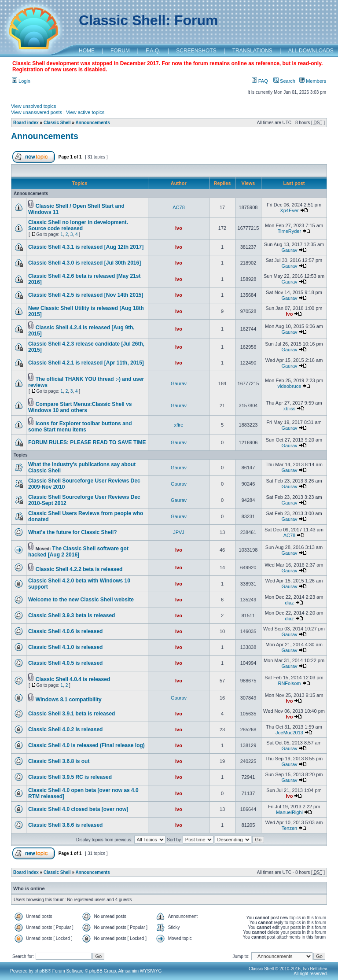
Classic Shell (57, 123)
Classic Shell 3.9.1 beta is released (72, 714)
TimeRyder (289, 231)
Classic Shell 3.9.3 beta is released (72, 615)
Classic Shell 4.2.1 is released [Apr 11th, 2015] (86, 363)
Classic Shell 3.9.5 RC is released (70, 777)
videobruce (290, 386)
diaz (289, 603)
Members (313, 81)
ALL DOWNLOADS (311, 51)
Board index (26, 123)
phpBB (41, 971)
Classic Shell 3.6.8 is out (59, 761)
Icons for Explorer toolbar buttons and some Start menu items (80, 427)
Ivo (179, 228)
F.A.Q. (153, 51)
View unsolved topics (34, 106)
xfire (179, 425)
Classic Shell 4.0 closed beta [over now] (78, 809)
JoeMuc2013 (289, 733)
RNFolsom (289, 683)
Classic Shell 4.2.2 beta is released (79, 569)
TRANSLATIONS (252, 51)
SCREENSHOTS (196, 51)
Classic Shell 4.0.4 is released (73, 679)
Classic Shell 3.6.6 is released (65, 825)
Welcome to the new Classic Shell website (81, 600)
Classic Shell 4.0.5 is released (65, 663)
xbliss (290, 409)
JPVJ (179, 532)
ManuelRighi (289, 812)
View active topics (85, 112)
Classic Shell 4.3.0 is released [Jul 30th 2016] (84, 263)
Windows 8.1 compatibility (69, 700)
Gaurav (289, 250)
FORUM (120, 51)
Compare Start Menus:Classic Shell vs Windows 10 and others (80, 407)
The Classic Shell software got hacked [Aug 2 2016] (78, 552)
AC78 (179, 207)
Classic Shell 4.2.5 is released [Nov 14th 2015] (86, 295)
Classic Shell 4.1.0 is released (65, 647)
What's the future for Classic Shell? (73, 532)
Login (21, 81)
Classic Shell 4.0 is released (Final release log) (86, 745)
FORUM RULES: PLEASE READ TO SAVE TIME (87, 442)
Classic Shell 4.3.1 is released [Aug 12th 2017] (86, 247)
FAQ (260, 81)
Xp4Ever (289, 210)
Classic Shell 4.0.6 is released (65, 631)
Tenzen (289, 828)
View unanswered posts (37, 112)
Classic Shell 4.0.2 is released (65, 729)
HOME (87, 51)
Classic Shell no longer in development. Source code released (78, 225)
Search (284, 81)
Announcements (92, 123)
